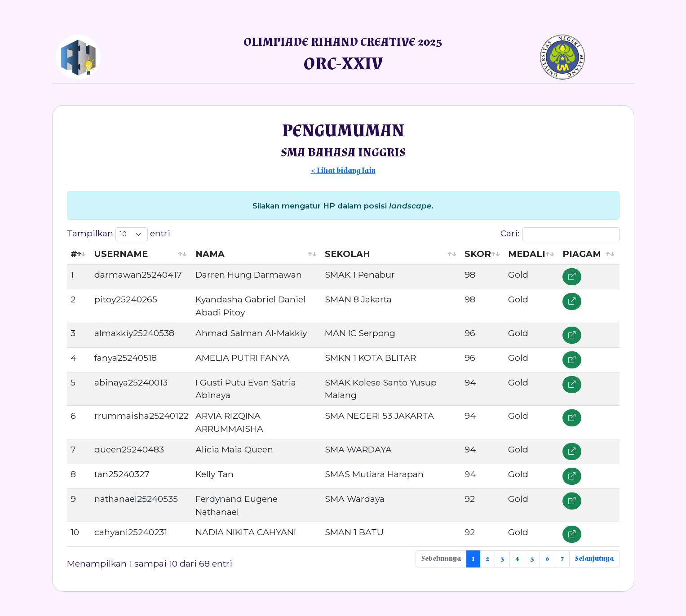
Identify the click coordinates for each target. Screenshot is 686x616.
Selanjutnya (594, 559)
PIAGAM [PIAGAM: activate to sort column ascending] (582, 254)
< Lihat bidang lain (343, 171)
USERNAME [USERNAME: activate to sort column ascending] (121, 254)
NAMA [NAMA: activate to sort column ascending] (210, 254)
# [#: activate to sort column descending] (74, 254)
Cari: (560, 234)
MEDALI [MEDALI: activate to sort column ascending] (527, 254)
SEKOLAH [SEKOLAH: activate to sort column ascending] (347, 254)
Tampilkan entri (119, 234)
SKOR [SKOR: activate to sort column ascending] (478, 254)
